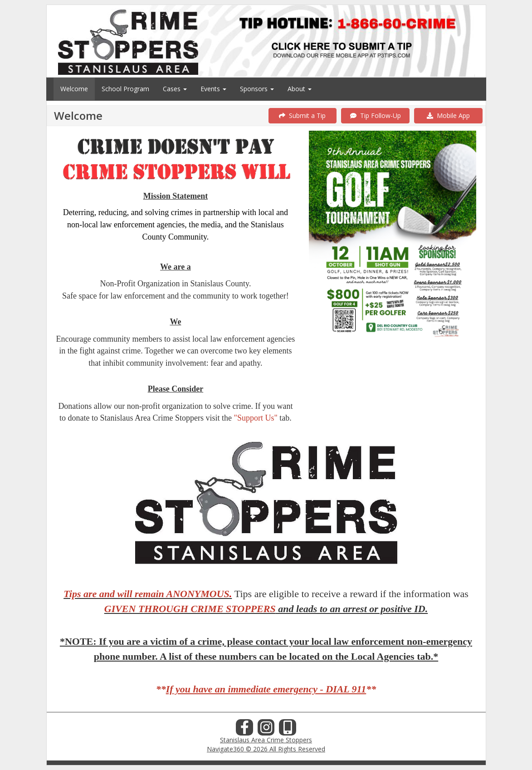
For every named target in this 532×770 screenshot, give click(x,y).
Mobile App (448, 115)
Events (213, 89)
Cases (175, 89)
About (300, 89)
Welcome (74, 89)
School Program (125, 89)
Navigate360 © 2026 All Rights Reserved (266, 749)
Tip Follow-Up (376, 115)
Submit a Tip (302, 115)
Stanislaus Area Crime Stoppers (266, 740)
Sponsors (257, 89)
